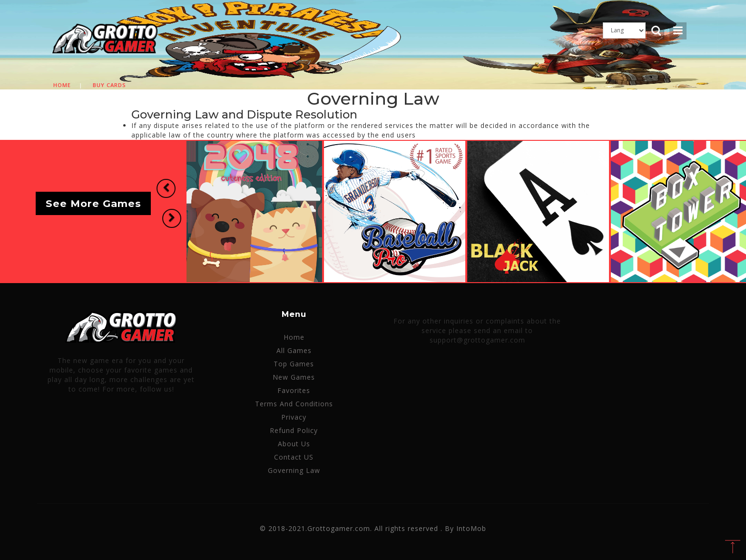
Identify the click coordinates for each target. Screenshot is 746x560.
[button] (165, 189)
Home (62, 85)
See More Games (93, 203)
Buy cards (109, 85)
